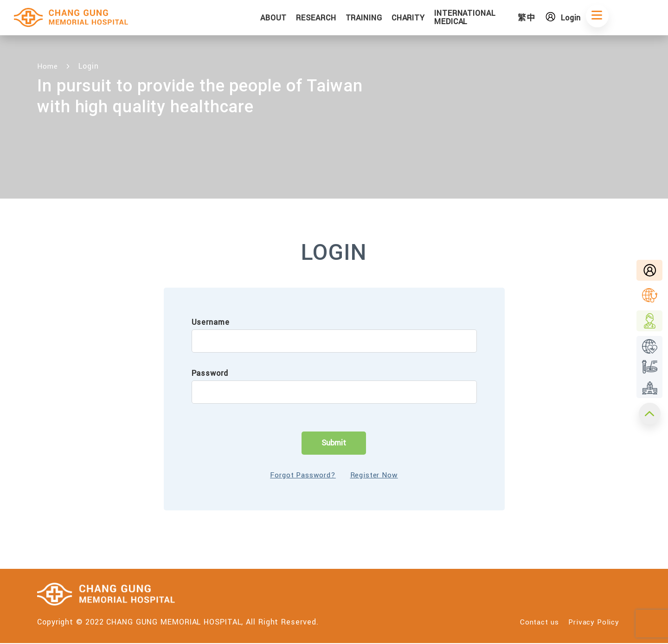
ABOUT (292, 19)
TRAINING (382, 19)
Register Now (377, 475)
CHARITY (427, 19)
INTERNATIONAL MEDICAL (484, 18)
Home (48, 66)
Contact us (533, 623)
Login (582, 19)
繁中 (539, 19)
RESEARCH (335, 19)
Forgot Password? (300, 475)
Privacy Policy (593, 623)
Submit (334, 443)
